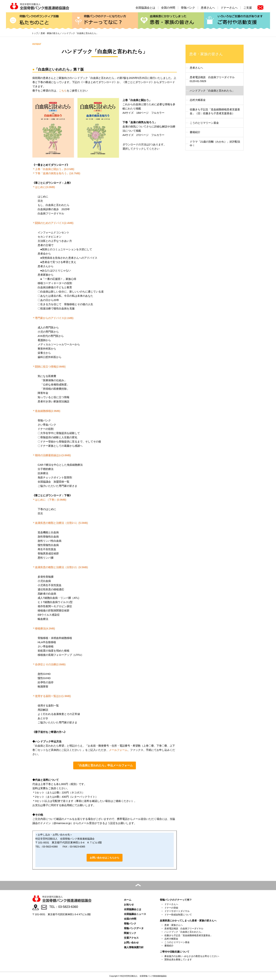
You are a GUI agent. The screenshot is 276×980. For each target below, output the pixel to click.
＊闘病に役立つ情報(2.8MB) (49, 367)
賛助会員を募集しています (178, 959)
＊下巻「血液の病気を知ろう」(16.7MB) (56, 173)
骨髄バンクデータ (134, 928)
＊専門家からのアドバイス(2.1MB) (53, 318)
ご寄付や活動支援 (237, 21)
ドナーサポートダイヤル (177, 911)
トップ (35, 33)
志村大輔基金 (198, 100)
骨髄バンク (188, 8)
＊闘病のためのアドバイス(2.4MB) (53, 223)
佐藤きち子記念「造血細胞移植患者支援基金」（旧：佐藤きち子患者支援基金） (215, 111)
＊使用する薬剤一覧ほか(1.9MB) (52, 696)
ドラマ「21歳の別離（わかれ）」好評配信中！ (215, 144)
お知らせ (129, 904)
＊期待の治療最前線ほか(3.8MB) (52, 455)
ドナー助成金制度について (178, 915)
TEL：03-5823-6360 (64, 907)
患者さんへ (208, 8)
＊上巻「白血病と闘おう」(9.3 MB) (53, 169)
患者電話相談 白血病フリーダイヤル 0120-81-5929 (214, 79)
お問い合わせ (131, 943)
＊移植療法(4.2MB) (44, 628)
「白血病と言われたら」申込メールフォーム (105, 765)
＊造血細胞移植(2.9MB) (46, 411)
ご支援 (248, 8)
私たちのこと (39, 21)
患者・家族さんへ (174, 925)
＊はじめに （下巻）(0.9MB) (49, 500)
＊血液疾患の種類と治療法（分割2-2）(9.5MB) (60, 567)
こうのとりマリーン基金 (204, 123)
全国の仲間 (168, 8)
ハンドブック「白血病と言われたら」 (212, 91)
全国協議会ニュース (135, 914)
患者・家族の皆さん (171, 21)
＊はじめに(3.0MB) (44, 187)
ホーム (128, 900)
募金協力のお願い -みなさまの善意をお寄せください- (192, 956)
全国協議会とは (145, 8)
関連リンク (130, 933)
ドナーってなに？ (105, 21)
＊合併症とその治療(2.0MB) (49, 664)
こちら (63, 91)
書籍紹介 (195, 132)
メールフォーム (118, 750)
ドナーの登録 (171, 908)
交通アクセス (131, 938)
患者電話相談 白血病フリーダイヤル (184, 929)
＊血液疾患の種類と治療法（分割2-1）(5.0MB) (60, 523)
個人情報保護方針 (134, 947)
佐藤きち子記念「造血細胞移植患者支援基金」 (188, 935)
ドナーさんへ (229, 8)
